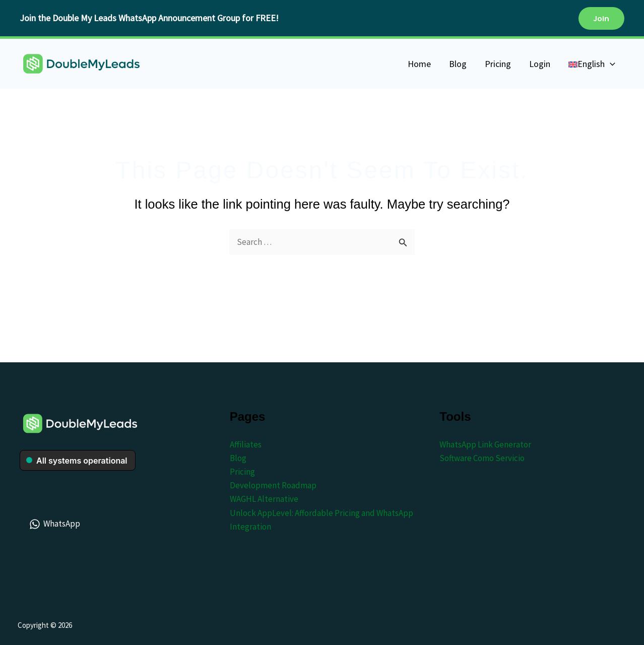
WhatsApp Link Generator (485, 444)
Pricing (242, 472)
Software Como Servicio (482, 458)
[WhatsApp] (55, 524)
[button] (601, 18)
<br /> (78, 465)
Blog (238, 458)
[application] (610, 64)
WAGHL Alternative (264, 499)
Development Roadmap (273, 485)
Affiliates (246, 444)
